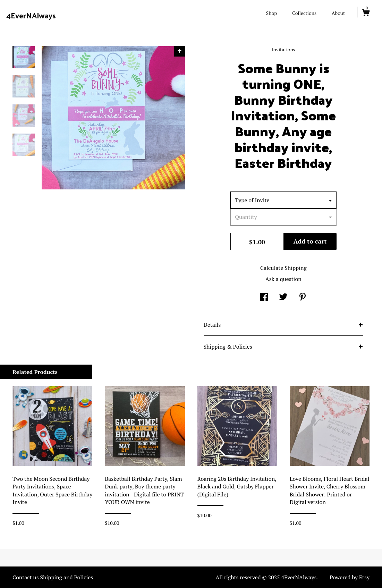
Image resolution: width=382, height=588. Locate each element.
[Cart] (366, 14)
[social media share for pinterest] (303, 298)
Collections (304, 13)
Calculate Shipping (283, 268)
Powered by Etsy (350, 577)
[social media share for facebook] (264, 298)
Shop (271, 13)
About (338, 13)
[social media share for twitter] (283, 298)
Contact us (26, 577)
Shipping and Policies (67, 577)
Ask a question (283, 279)
